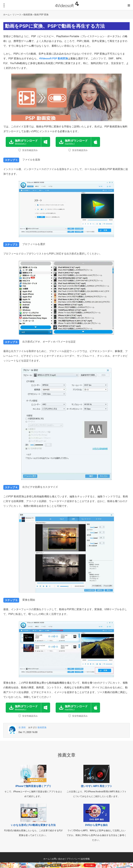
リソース (17, 15)
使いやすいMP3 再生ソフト (96, 786)
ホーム (6, 15)
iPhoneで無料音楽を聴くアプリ (33, 786)
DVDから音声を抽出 (96, 825)
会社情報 (85, 859)
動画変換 (28, 15)
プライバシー (73, 859)
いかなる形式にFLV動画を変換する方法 (33, 825)
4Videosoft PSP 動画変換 (54, 58)
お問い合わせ (58, 859)
